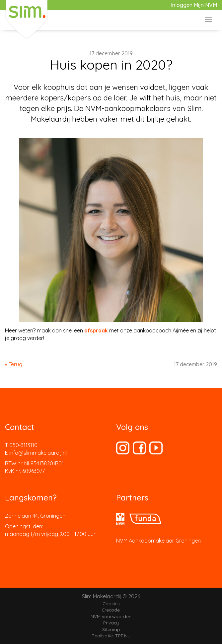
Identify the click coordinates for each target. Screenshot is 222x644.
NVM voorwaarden (111, 616)
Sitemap (111, 629)
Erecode (111, 610)
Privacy (111, 623)
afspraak (96, 330)
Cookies (111, 603)
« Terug (14, 364)
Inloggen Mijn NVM (194, 5)
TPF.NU (123, 636)
